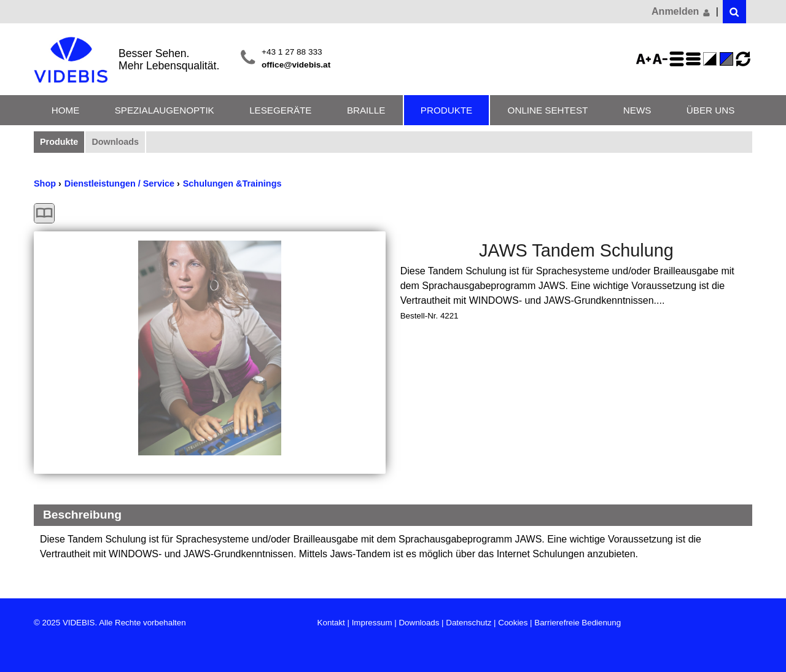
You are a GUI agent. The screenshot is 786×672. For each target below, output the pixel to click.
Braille (366, 110)
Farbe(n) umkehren (712, 59)
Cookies (513, 623)
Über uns (710, 110)
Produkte (446, 110)
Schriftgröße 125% (645, 59)
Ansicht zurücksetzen (743, 59)
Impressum (372, 623)
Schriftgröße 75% (662, 59)
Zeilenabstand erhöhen (679, 59)
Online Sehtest (548, 110)
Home (66, 110)
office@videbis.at (296, 65)
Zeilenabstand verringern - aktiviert (695, 59)
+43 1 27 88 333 (292, 52)
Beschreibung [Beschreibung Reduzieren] (82, 515)
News (637, 110)
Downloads (115, 142)
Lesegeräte (280, 110)
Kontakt (331, 623)
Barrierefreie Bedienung (578, 623)
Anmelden (682, 12)
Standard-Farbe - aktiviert (728, 59)
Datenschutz (469, 623)
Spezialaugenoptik (165, 110)
